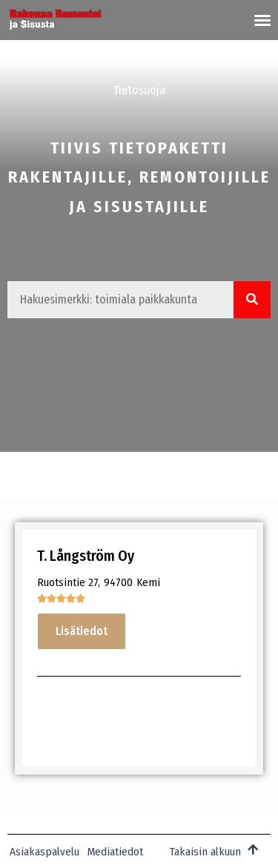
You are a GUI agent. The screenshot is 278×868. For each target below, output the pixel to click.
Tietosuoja (139, 90)
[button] (262, 20)
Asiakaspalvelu (44, 852)
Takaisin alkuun (205, 852)
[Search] (252, 300)
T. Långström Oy (86, 556)
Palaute (224, 57)
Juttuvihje (152, 57)
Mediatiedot (68, 57)
